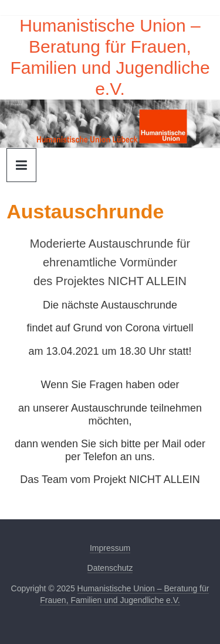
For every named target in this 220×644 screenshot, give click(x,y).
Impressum (110, 548)
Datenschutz (110, 568)
